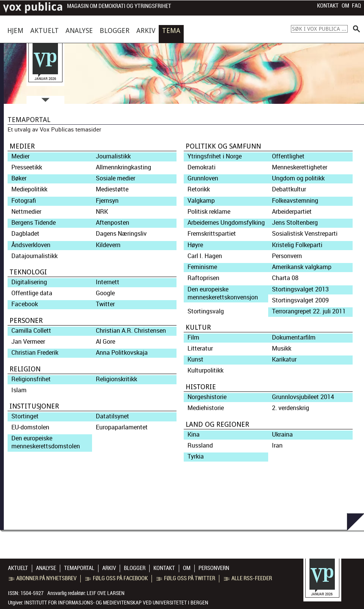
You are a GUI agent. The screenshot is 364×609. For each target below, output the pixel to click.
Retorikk (199, 189)
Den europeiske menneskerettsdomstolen (46, 442)
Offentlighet (288, 156)
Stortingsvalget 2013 (300, 289)
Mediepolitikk (29, 189)
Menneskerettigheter (300, 167)
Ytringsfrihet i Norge (215, 156)
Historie (201, 387)
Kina (194, 434)
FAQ (356, 6)
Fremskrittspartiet (212, 234)
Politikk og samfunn (223, 146)
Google (105, 293)
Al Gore (105, 342)
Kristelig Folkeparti (297, 245)
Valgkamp (201, 201)
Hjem (15, 31)
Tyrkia (196, 456)
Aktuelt (45, 31)
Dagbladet (25, 234)
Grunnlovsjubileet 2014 (303, 397)
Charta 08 (285, 278)
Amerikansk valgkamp (302, 267)
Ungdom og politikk (298, 178)
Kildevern (108, 245)
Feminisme (202, 267)
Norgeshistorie (207, 397)
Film (193, 337)
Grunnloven (203, 178)
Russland (200, 445)
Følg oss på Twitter (186, 578)
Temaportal (79, 568)
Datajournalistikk (34, 256)
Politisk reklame (209, 212)
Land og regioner (217, 424)
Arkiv (146, 31)
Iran (277, 445)
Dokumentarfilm (294, 337)
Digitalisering (29, 282)
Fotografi (24, 201)
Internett (108, 282)
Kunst (195, 359)
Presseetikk (27, 167)
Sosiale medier (116, 178)
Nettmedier (26, 212)
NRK (102, 212)
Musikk (282, 348)
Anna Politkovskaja (122, 353)
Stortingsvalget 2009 (300, 300)
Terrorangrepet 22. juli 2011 (309, 311)
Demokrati (202, 167)
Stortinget (25, 416)
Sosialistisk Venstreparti (305, 234)
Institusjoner (34, 406)
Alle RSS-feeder (248, 578)
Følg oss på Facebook (116, 578)
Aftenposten (112, 223)
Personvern (287, 256)
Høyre (195, 245)
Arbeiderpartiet (292, 212)
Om (345, 6)
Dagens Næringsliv (121, 234)
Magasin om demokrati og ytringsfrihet (119, 6)
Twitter (105, 304)
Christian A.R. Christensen (131, 331)
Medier (22, 146)
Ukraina (282, 434)
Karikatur (284, 359)
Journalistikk (113, 156)
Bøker (19, 178)
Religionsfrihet (31, 379)
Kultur (198, 327)
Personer (26, 320)
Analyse (79, 31)
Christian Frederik (35, 353)
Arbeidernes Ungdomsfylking (226, 223)
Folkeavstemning (295, 201)
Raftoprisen (203, 278)
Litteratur (200, 348)
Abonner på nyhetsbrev (43, 578)
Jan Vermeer (28, 342)
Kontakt (328, 6)
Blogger (115, 31)
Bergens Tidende (34, 223)
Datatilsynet (112, 416)
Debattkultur (289, 189)
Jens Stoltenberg (295, 223)
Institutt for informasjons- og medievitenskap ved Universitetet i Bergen (116, 603)
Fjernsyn (107, 201)
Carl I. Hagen (205, 256)
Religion (25, 369)
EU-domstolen (30, 427)
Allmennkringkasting (123, 167)
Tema (171, 31)
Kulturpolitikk (205, 370)
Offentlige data (32, 293)
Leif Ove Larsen (106, 593)
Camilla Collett (31, 331)
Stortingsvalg (206, 311)
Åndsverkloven (31, 245)
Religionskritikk (116, 379)
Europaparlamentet (122, 427)
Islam (19, 390)
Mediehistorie (206, 408)
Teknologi (28, 272)
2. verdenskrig (291, 408)
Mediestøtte (112, 189)
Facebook (25, 304)
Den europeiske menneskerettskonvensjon (223, 293)
